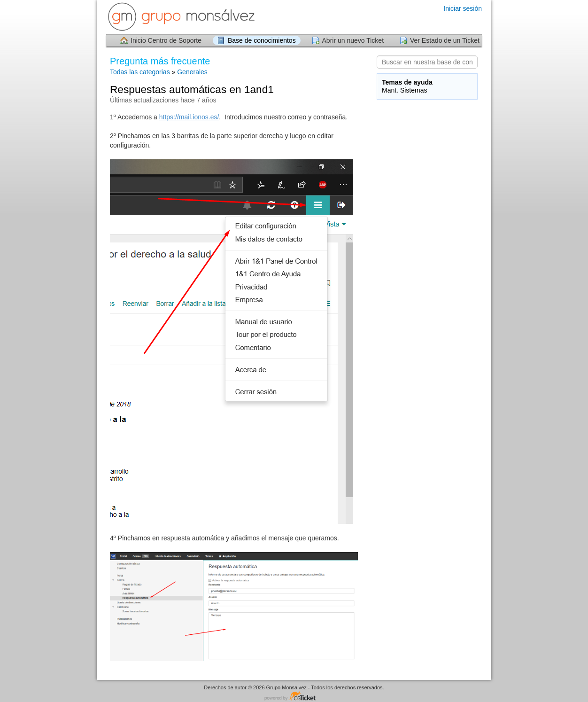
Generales (192, 72)
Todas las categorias (140, 72)
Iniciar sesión (463, 8)
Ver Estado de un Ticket (445, 40)
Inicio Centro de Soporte (166, 40)
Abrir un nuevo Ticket (353, 40)
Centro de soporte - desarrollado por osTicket (294, 697)
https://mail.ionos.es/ (189, 117)
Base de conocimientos (262, 40)
